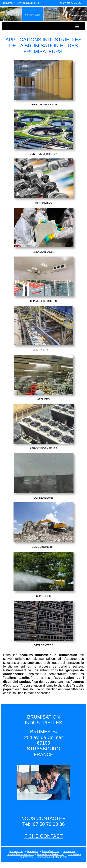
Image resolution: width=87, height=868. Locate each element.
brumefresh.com (51, 851)
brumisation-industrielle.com (52, 857)
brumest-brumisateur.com (20, 854)
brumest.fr (33, 851)
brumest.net (69, 851)
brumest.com (16, 851)
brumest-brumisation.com (51, 854)
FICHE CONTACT (44, 836)
